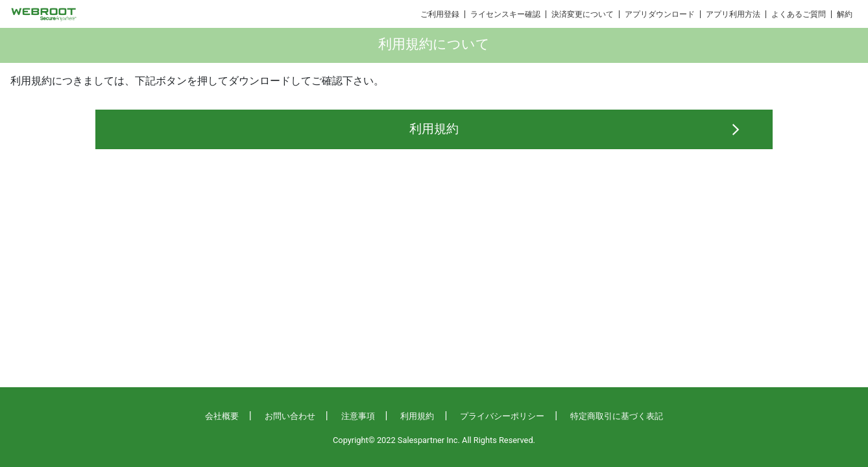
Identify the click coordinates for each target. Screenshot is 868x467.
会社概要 (222, 416)
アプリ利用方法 (733, 14)
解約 (845, 14)
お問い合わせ (290, 416)
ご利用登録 (440, 14)
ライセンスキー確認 (505, 14)
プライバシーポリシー (502, 416)
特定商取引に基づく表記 (617, 416)
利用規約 (434, 129)
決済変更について (583, 14)
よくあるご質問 (799, 14)
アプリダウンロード (660, 14)
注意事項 (358, 416)
